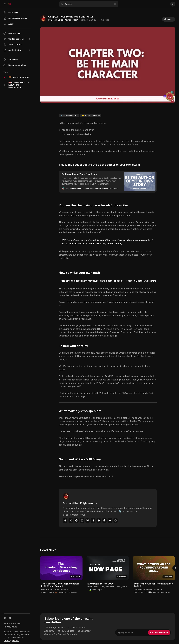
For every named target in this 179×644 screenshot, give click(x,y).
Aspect (15, 640)
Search (89, 4)
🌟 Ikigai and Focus (91, 115)
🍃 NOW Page (95, 590)
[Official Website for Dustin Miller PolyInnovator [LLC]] (10, 4)
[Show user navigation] (173, 4)
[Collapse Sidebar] (5, 4)
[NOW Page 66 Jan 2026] (108, 568)
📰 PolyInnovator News (159, 592)
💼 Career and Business (66, 592)
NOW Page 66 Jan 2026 (101, 584)
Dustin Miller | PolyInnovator (64, 20)
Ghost (7, 640)
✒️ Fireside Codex (69, 115)
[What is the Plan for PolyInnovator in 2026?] (154, 568)
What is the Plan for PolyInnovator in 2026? (153, 585)
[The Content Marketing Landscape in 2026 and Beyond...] (61, 568)
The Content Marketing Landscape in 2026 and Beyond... (60, 585)
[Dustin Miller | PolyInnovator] (43, 18)
